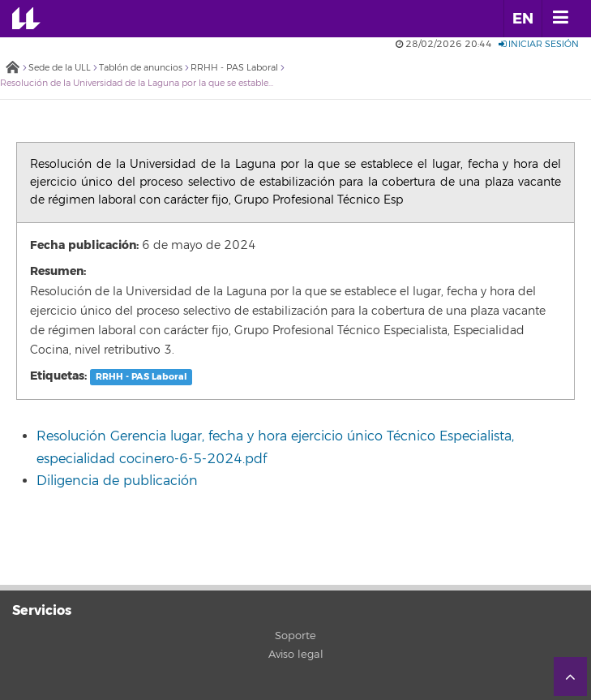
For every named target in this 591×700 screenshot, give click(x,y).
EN (523, 19)
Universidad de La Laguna (37, 19)
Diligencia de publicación (117, 481)
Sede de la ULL (60, 68)
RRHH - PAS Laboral (234, 68)
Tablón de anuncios (141, 68)
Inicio (12, 69)
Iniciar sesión (539, 44)
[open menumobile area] (560, 19)
